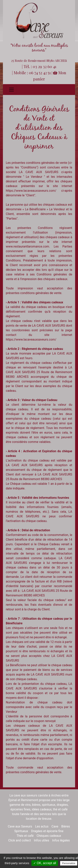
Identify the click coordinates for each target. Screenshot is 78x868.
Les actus (42, 826)
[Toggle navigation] (11, 90)
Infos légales (61, 840)
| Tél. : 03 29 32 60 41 (39, 66)
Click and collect (19, 840)
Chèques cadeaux (49, 836)
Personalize (69, 863)
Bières (66, 826)
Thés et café (25, 836)
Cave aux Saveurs (20, 826)
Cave (55, 826)
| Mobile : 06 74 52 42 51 (32, 73)
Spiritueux (21, 831)
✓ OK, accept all (45, 863)
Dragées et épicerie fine (47, 831)
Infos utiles (42, 840)
